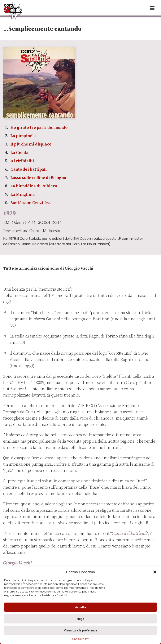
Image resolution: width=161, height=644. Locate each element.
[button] (155, 572)
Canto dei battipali (29, 169)
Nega (80, 619)
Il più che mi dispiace (31, 144)
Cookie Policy (80, 639)
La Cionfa (19, 152)
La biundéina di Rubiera (34, 186)
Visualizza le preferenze (80, 630)
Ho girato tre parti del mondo (39, 127)
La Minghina (23, 194)
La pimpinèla (23, 136)
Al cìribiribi (22, 161)
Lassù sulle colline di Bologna (38, 178)
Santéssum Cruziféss (31, 203)
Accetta (80, 607)
